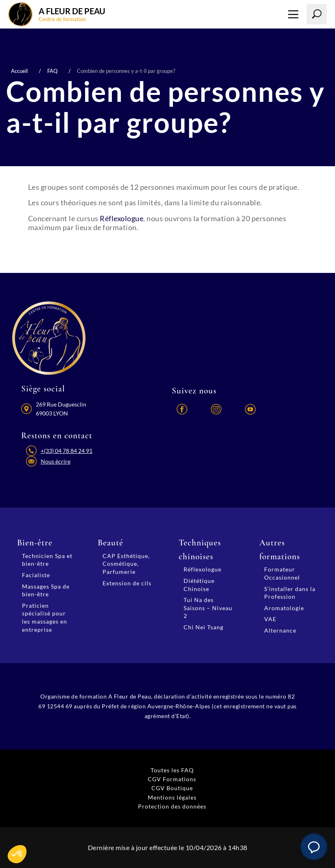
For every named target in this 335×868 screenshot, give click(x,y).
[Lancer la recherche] (317, 14)
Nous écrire (56, 461)
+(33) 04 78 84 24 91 (67, 451)
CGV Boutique (172, 788)
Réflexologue (122, 218)
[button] (314, 847)
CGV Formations (172, 779)
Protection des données (172, 806)
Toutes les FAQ (172, 770)
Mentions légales (172, 797)
